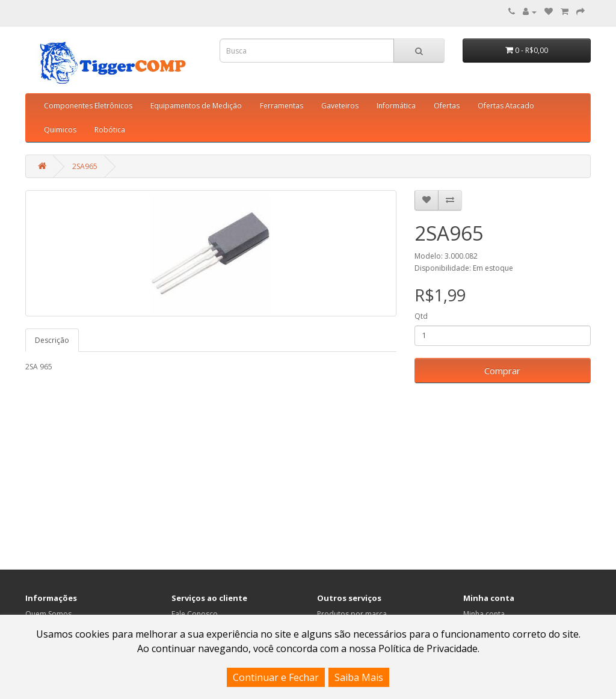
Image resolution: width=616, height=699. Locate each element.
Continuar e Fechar (276, 677)
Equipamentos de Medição (196, 106)
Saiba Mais (359, 677)
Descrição (52, 340)
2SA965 (85, 166)
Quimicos (60, 130)
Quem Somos (48, 614)
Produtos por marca (352, 614)
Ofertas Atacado (506, 106)
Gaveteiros (340, 106)
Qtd (421, 316)
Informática (396, 106)
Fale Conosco (195, 614)
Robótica (110, 130)
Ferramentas (282, 106)
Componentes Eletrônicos (88, 106)
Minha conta (484, 614)
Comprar (502, 371)
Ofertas (447, 106)
